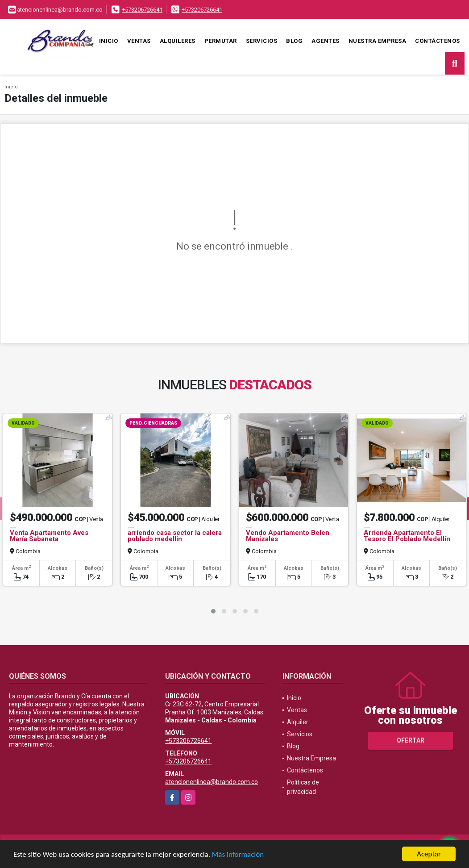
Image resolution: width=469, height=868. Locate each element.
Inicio (109, 41)
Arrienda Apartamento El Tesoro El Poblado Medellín (407, 536)
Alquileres (178, 41)
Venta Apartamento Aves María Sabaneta (49, 536)
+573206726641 (142, 10)
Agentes (326, 41)
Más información (238, 855)
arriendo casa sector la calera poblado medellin (175, 536)
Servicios (262, 41)
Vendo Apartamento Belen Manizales (288, 536)
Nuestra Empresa (378, 41)
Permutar (221, 41)
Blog (294, 41)
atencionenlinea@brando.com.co (212, 782)
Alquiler (298, 722)
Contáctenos (438, 41)
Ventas (139, 41)
